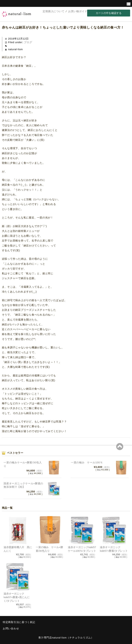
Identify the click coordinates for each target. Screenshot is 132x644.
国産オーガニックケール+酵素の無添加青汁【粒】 (23, 485)
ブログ (28, 42)
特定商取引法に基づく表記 (19, 622)
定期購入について (53, 11)
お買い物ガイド (78, 11)
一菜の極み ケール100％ (87, 463)
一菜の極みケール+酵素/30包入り (23, 464)
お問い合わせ (11, 629)
